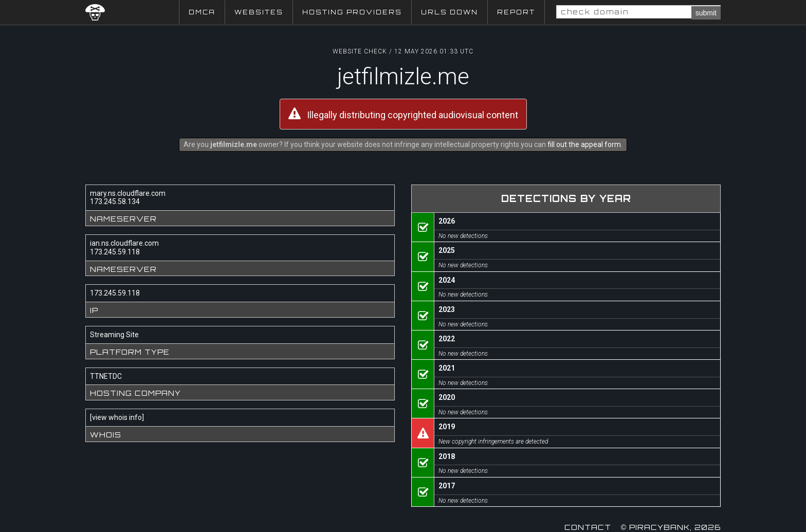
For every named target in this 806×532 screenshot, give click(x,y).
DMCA (202, 12)
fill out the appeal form (584, 144)
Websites (259, 12)
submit (706, 13)
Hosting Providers (352, 12)
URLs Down (450, 12)
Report (516, 12)
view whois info (117, 417)
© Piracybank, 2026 (671, 527)
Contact (588, 527)
